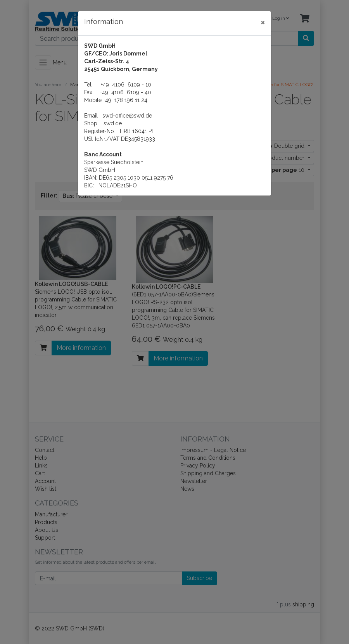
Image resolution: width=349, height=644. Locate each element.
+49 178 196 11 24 (125, 100)
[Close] (263, 22)
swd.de (113, 123)
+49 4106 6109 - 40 (126, 92)
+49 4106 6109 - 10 (126, 85)
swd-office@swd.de (127, 116)
